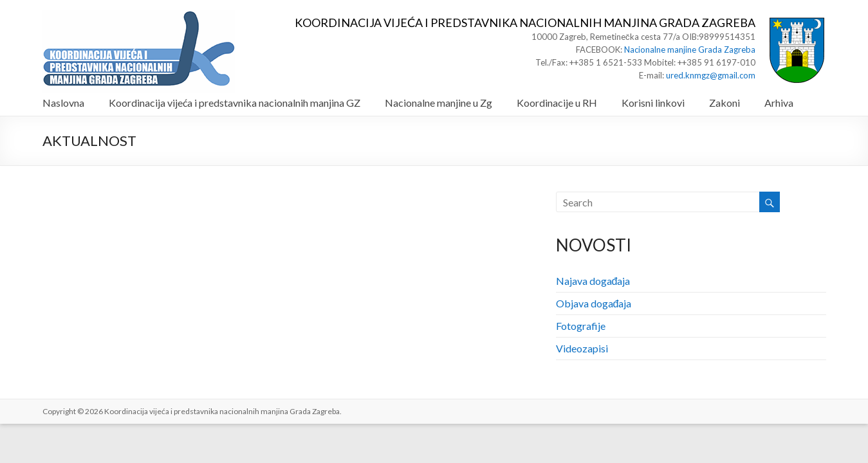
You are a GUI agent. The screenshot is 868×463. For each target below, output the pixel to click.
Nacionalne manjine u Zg (439, 103)
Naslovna (63, 103)
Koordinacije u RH (557, 103)
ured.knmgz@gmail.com (711, 75)
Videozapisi (582, 348)
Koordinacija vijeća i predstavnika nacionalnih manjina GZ (235, 103)
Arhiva (779, 103)
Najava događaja (593, 281)
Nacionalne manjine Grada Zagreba (690, 50)
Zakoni (725, 103)
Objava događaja (594, 303)
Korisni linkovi (653, 103)
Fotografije (581, 326)
